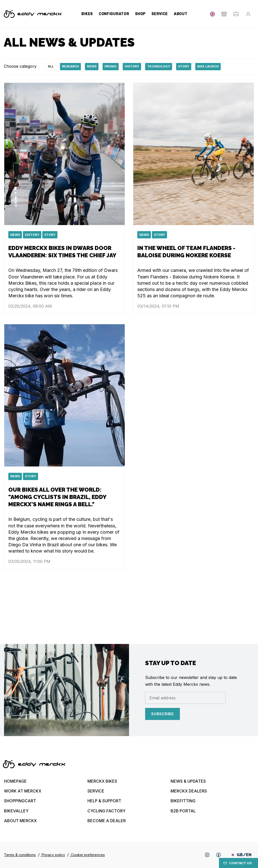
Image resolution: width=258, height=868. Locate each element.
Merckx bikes (102, 781)
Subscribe (163, 714)
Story (184, 66)
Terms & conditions (20, 855)
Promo (111, 66)
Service (160, 14)
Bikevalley (16, 811)
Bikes (87, 14)
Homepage (15, 781)
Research (70, 66)
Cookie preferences (87, 855)
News (92, 66)
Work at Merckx (23, 791)
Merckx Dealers (189, 791)
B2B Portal (183, 811)
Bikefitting (183, 801)
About (181, 14)
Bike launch (208, 66)
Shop (140, 14)
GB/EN (241, 855)
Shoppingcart (20, 801)
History (132, 66)
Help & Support (104, 801)
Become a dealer (107, 821)
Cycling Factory (106, 811)
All (51, 66)
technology (159, 66)
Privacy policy (53, 855)
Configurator (114, 14)
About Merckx (20, 821)
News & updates (188, 781)
